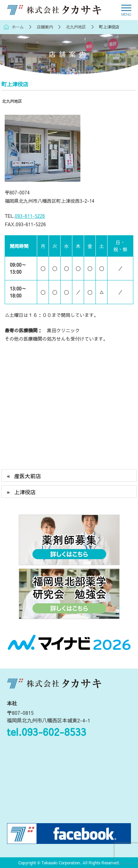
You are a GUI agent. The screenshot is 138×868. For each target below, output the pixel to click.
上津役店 (25, 492)
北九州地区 (12, 101)
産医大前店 (27, 476)
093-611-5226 (30, 216)
